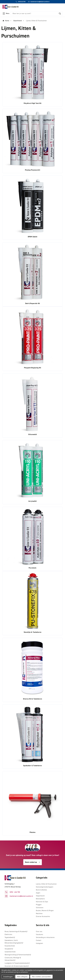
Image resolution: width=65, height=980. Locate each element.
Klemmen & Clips (42, 902)
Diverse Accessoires (43, 916)
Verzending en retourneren (45, 937)
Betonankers (40, 899)
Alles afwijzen (22, 977)
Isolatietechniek (10, 952)
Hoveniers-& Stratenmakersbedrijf (17, 966)
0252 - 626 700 (15, 892)
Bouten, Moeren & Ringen (45, 910)
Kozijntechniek (10, 946)
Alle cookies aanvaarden (41, 977)
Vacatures (39, 934)
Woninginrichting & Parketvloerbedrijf (18, 955)
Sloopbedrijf (9, 949)
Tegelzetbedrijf (10, 937)
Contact (39, 940)
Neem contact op (33, 862)
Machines (39, 913)
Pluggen (39, 905)
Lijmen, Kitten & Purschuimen (46, 884)
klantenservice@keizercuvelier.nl (21, 896)
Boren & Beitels (41, 890)
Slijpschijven (40, 896)
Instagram (39, 943)
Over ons (39, 931)
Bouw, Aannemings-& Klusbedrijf (16, 931)
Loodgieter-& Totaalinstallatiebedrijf (17, 963)
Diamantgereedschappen (45, 887)
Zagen (38, 893)
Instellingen (8, 977)
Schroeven (40, 908)
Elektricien (8, 934)
